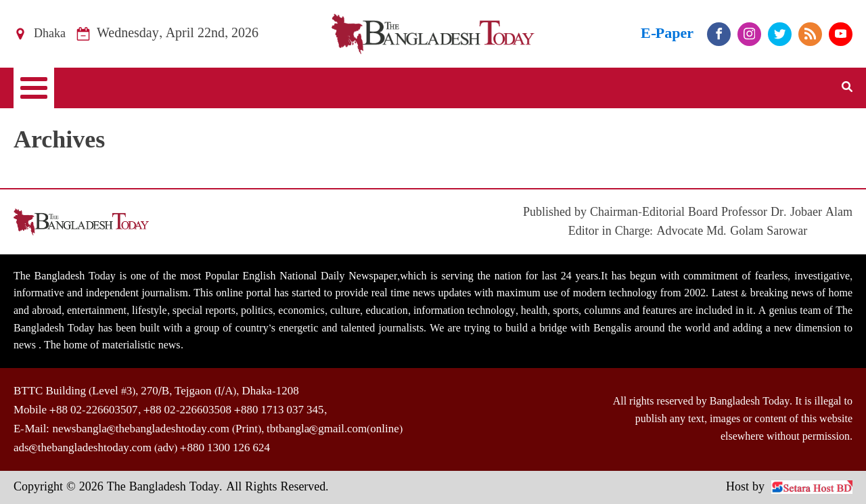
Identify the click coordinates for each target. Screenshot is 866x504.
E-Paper (667, 33)
